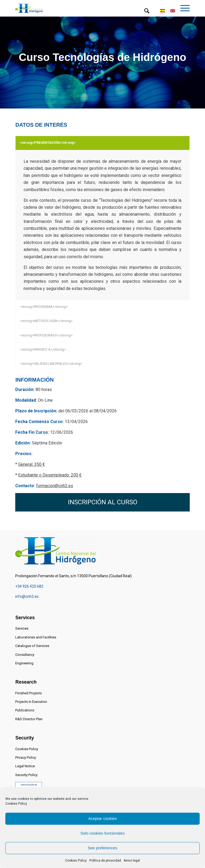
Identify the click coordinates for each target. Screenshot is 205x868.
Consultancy (25, 655)
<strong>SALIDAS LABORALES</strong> (51, 364)
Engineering (24, 663)
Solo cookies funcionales (102, 833)
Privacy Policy (26, 757)
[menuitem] (144, 11)
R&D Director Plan (29, 719)
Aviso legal (132, 861)
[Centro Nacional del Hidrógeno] (29, 8)
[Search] (144, 11)
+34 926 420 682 (29, 586)
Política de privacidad (105, 861)
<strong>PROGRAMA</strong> (44, 307)
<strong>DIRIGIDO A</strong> (43, 349)
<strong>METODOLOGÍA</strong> (46, 321)
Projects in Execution (31, 702)
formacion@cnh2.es (55, 486)
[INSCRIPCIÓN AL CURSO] (102, 502)
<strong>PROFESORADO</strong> (46, 335)
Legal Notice (25, 766)
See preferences (102, 848)
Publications (25, 710)
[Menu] (182, 11)
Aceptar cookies (103, 818)
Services (22, 628)
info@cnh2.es (27, 596)
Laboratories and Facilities (36, 637)
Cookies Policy (16, 804)
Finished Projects (29, 693)
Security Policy (26, 775)
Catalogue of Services (32, 646)
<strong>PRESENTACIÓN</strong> (48, 143)
